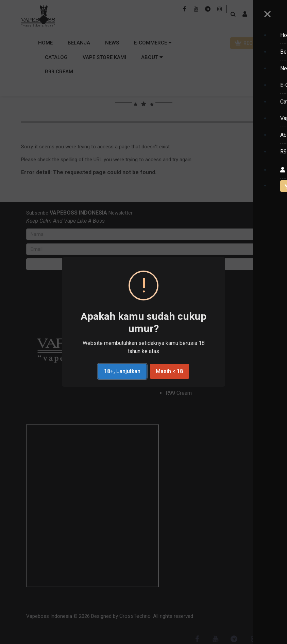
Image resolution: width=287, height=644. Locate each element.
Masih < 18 (169, 371)
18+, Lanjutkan (122, 371)
